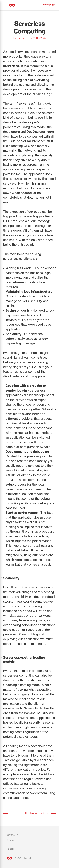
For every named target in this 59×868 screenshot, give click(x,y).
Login (11, 849)
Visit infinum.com (16, 840)
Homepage (49, 5)
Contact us (13, 835)
